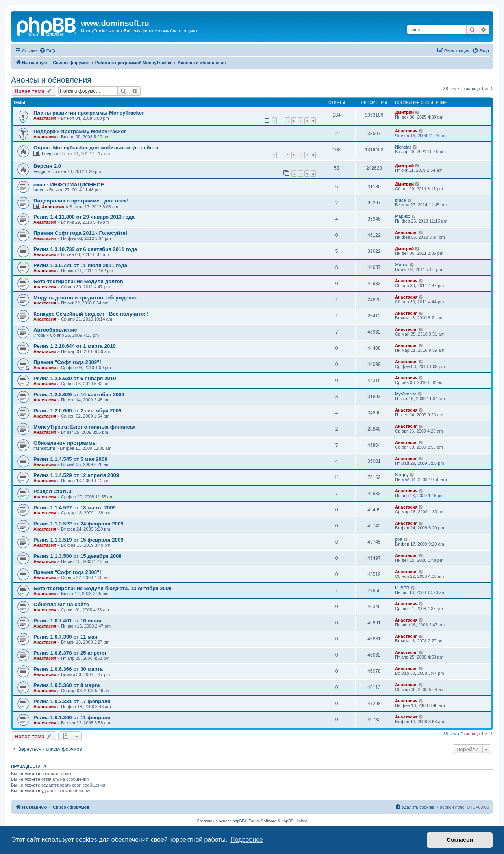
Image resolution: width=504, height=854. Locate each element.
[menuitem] (47, 51)
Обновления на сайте (61, 604)
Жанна (402, 265)
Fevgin (48, 154)
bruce (39, 190)
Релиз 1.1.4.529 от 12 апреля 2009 (76, 475)
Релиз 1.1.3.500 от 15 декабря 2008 (78, 556)
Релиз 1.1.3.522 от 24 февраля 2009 (79, 524)
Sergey (402, 475)
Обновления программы (65, 443)
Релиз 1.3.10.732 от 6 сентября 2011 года (85, 249)
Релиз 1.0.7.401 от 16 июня (67, 621)
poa (398, 539)
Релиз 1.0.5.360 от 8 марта (67, 685)
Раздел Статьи (52, 491)
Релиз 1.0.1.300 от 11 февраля (72, 718)
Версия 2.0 (47, 166)
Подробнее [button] (247, 840)
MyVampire (406, 394)
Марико (403, 216)
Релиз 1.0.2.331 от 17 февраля (72, 701)
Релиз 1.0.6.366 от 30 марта (68, 669)
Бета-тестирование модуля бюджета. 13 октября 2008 (103, 588)
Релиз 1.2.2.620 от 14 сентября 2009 (79, 395)
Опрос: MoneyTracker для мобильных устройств (96, 148)
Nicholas (403, 147)
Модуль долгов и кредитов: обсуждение (85, 298)
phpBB (239, 821)
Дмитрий (404, 112)
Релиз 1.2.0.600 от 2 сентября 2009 (78, 411)
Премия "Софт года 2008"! (67, 572)
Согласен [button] (460, 840)
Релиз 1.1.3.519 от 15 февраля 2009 (79, 540)
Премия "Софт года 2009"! (67, 362)
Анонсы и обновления (51, 80)
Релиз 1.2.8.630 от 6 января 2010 (75, 378)
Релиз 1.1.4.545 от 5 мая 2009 (70, 459)
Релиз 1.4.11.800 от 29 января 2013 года (84, 217)
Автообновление (55, 330)
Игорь (39, 335)
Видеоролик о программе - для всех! (81, 201)
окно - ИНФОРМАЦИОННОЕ (69, 185)
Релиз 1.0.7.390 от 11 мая (65, 637)
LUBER (402, 588)
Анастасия (45, 118)
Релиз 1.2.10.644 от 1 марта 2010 (75, 346)
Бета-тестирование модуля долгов (78, 281)
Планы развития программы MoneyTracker (89, 113)
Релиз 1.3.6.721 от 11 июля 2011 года (80, 265)
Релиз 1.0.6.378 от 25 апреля (70, 653)
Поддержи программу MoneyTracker (80, 131)
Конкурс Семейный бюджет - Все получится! (91, 314)
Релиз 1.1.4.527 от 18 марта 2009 (75, 508)
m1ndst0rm (44, 448)
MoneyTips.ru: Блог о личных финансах (85, 427)
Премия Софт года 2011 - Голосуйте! (80, 233)
